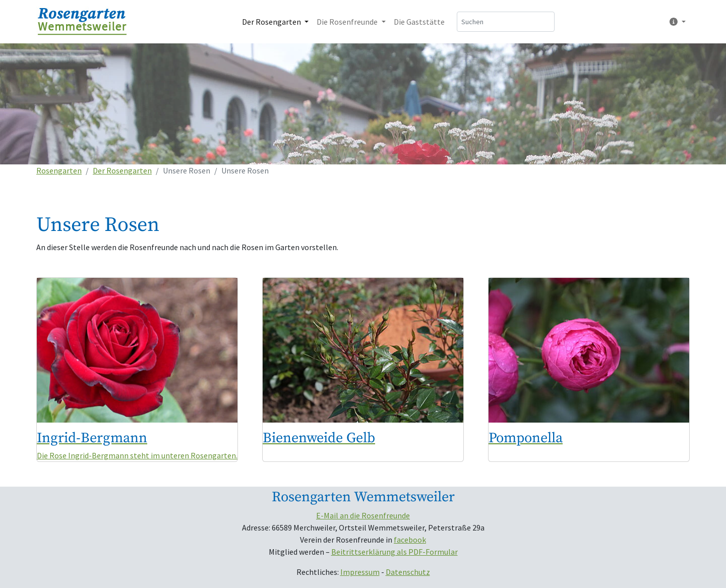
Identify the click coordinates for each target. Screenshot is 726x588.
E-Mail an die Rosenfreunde (363, 515)
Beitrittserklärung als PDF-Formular (395, 552)
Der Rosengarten (122, 170)
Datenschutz (408, 572)
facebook (410, 540)
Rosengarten (59, 170)
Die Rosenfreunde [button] (348, 22)
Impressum (360, 572)
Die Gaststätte (419, 22)
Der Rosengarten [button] (272, 22)
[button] (676, 22)
